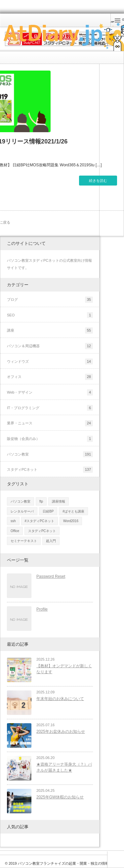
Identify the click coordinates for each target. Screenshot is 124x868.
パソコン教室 (21, 501)
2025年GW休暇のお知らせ (60, 797)
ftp (41, 501)
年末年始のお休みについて (60, 699)
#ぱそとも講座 (73, 511)
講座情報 (59, 501)
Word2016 (71, 521)
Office (15, 531)
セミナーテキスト (24, 541)
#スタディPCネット (40, 521)
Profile (42, 609)
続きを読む (98, 181)
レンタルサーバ (22, 511)
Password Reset (51, 576)
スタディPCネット (42, 531)
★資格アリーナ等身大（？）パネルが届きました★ (64, 767)
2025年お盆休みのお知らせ (61, 732)
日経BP (48, 511)
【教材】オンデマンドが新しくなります (64, 669)
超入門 (51, 541)
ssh (13, 521)
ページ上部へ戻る (116, 860)
